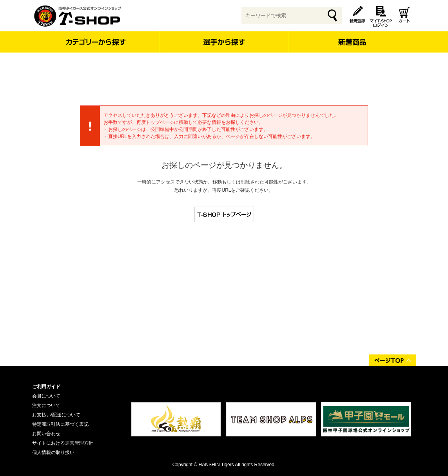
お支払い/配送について (56, 415)
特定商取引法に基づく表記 (60, 424)
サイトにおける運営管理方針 (63, 443)
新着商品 (352, 37)
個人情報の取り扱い (53, 452)
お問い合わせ (46, 434)
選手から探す (224, 42)
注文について (46, 405)
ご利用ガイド (46, 387)
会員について (46, 396)
